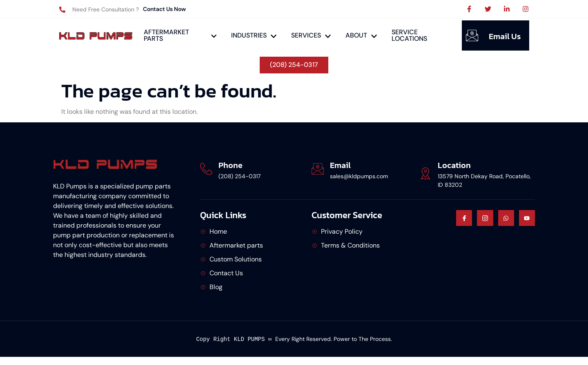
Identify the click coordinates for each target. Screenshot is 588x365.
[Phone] (206, 168)
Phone (231, 165)
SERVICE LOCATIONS (409, 35)
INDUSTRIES (254, 35)
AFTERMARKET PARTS (180, 35)
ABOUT (361, 35)
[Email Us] (472, 35)
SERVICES (311, 35)
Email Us (505, 36)
